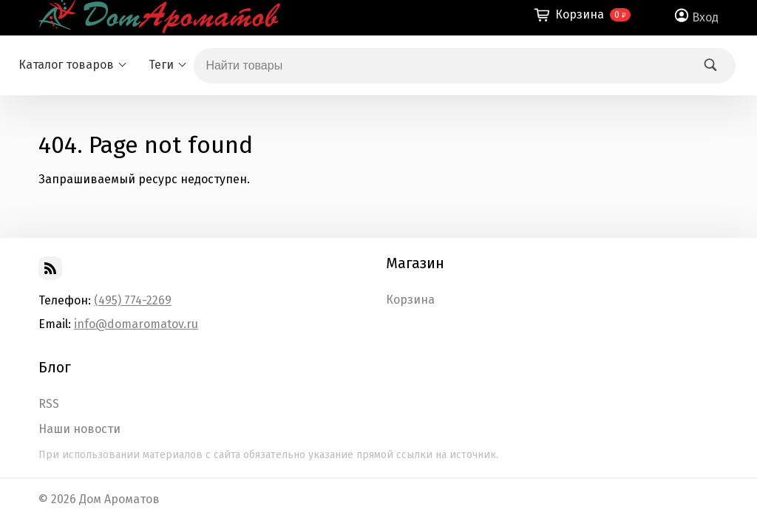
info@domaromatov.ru (136, 324)
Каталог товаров (66, 65)
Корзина (410, 300)
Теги (161, 65)
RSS (49, 404)
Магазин (415, 263)
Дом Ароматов (119, 499)
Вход (705, 17)
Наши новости (79, 429)
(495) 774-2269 (133, 300)
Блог (55, 367)
